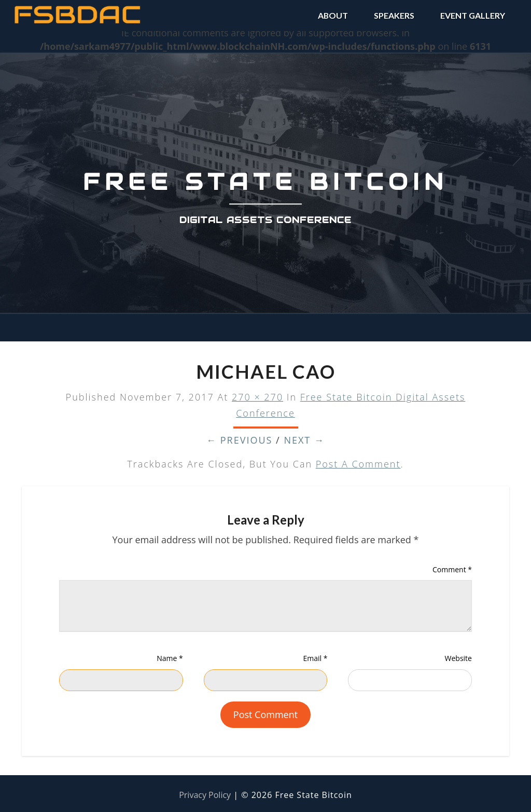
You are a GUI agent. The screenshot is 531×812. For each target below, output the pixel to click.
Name (170, 658)
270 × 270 (257, 397)
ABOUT (333, 15)
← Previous (239, 440)
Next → (304, 440)
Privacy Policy (205, 795)
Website (458, 658)
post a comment (358, 464)
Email (315, 658)
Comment (452, 569)
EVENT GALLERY (473, 15)
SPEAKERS (394, 15)
